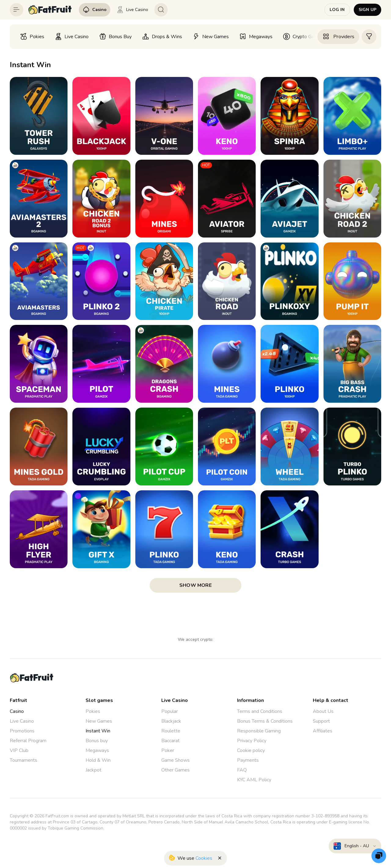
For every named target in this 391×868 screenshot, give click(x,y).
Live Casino (22, 721)
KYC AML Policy (254, 780)
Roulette (171, 731)
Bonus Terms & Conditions (265, 721)
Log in (337, 10)
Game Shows (175, 760)
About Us (323, 711)
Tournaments (24, 760)
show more (195, 585)
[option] (32, 37)
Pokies (93, 711)
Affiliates (323, 731)
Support (321, 721)
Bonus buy (97, 741)
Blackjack (171, 721)
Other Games (175, 770)
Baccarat (170, 741)
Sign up (367, 10)
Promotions (22, 731)
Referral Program (28, 741)
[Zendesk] (379, 856)
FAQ (242, 770)
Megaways (97, 750)
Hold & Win (98, 760)
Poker (168, 750)
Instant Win (98, 731)
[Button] (16, 10)
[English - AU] (355, 846)
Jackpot (93, 770)
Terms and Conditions (260, 711)
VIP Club (19, 750)
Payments (248, 760)
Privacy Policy (252, 741)
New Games (99, 721)
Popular (170, 711)
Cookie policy (251, 750)
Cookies (204, 858)
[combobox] (355, 846)
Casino (17, 711)
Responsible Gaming (259, 731)
